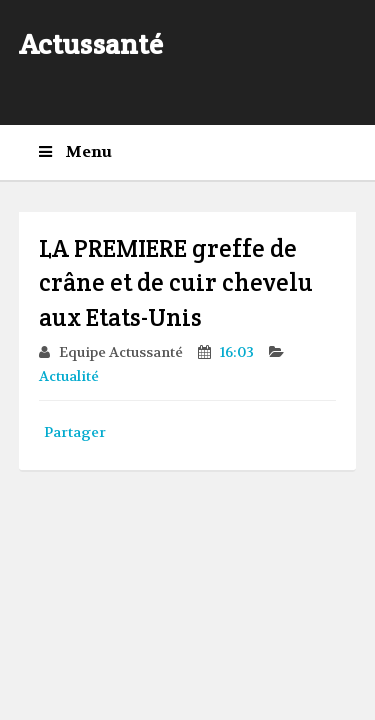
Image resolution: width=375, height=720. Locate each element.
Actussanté (91, 44)
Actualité (70, 376)
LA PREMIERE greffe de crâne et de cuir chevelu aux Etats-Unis (176, 283)
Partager (75, 432)
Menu (75, 152)
